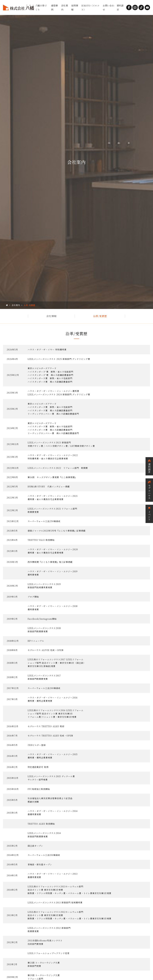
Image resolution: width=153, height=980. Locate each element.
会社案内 (16, 305)
